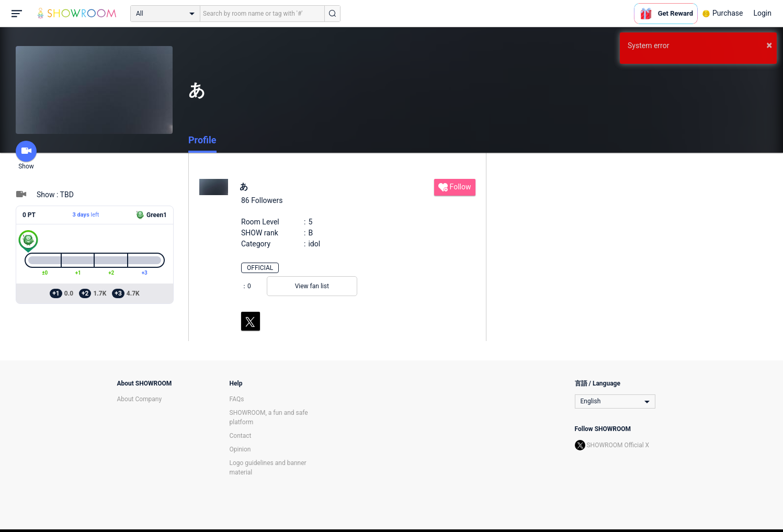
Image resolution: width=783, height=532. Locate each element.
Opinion (240, 449)
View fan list (312, 286)
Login (762, 13)
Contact (241, 436)
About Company (140, 399)
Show (26, 155)
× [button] (769, 45)
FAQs (237, 399)
